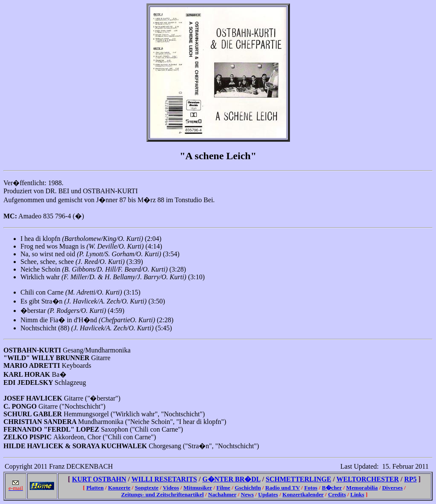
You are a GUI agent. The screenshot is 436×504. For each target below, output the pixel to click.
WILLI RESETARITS (164, 479)
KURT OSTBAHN (99, 479)
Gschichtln (248, 488)
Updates (268, 494)
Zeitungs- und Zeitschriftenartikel (162, 494)
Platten (95, 488)
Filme (223, 488)
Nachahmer (222, 494)
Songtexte (147, 488)
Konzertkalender (303, 494)
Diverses (392, 488)
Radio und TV (283, 488)
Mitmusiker (198, 488)
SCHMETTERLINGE (298, 479)
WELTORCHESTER (368, 479)
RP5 (410, 479)
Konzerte (119, 488)
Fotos (311, 488)
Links (357, 494)
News (247, 494)
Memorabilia (362, 488)
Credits (337, 494)
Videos (171, 488)
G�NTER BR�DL (231, 479)
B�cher (332, 488)
